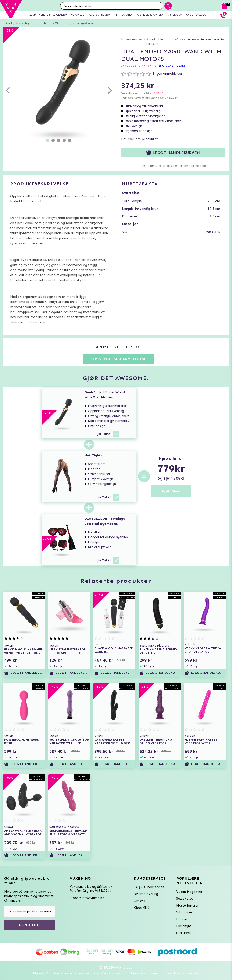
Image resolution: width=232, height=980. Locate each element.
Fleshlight (184, 926)
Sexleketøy (22, 23)
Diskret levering (146, 894)
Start (9, 23)
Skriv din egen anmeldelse (119, 359)
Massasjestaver (83, 23)
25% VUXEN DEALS (172, 66)
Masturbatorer (187, 906)
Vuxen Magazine (189, 892)
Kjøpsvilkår (142, 908)
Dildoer (182, 919)
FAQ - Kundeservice (149, 887)
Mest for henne (42, 23)
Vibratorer (62, 23)
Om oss (139, 901)
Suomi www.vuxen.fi (109, 973)
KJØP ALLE (171, 491)
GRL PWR (184, 933)
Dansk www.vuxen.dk (183, 973)
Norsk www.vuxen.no (145, 973)
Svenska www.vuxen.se (71, 973)
